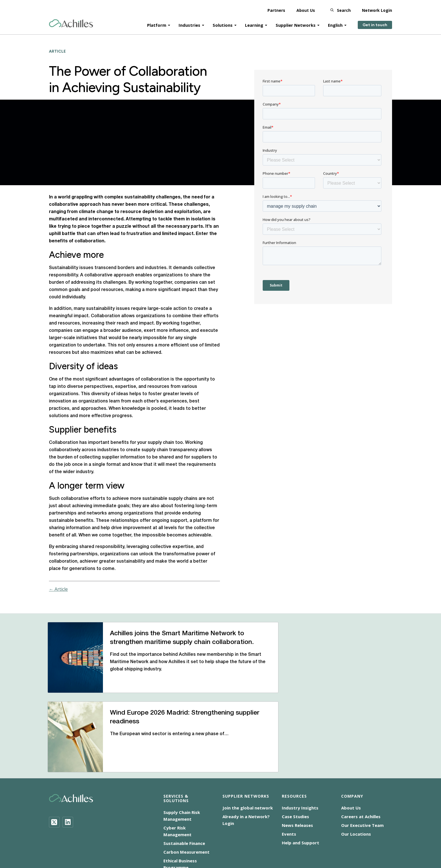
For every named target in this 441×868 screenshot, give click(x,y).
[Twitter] (54, 763)
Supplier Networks (296, 23)
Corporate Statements (288, 837)
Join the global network (248, 749)
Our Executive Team (362, 766)
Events (289, 775)
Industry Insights (300, 749)
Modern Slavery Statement (231, 837)
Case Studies (295, 758)
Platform (157, 23)
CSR (193, 837)
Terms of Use (368, 837)
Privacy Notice (332, 837)
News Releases (297, 766)
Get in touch (375, 23)
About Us (306, 8)
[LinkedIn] (68, 763)
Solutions (223, 23)
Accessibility (134, 837)
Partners (276, 8)
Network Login (377, 8)
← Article (58, 589)
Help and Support (301, 784)
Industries (189, 23)
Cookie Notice (167, 837)
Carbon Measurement (186, 793)
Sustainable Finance (184, 784)
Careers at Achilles (361, 758)
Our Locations (356, 775)
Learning (254, 23)
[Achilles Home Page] (71, 22)
